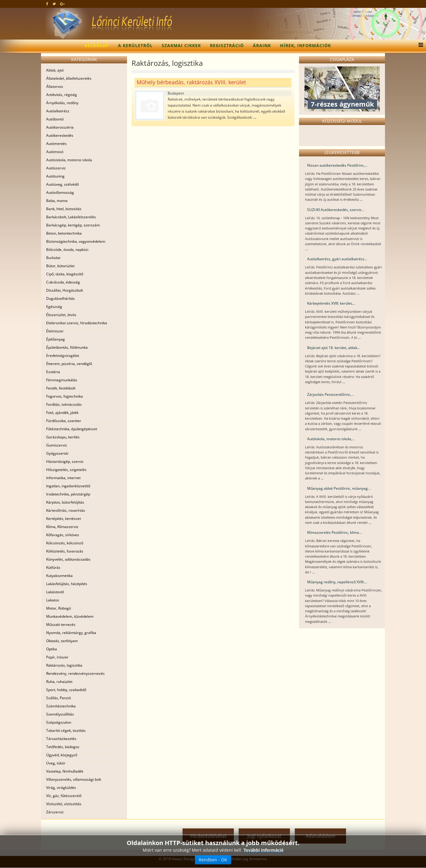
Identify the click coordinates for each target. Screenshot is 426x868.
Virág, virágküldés (61, 788)
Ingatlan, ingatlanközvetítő (68, 486)
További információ (264, 850)
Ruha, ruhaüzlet (59, 682)
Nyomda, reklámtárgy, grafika (71, 633)
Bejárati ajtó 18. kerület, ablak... (334, 348)
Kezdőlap (97, 45)
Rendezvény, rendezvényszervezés (75, 673)
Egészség (54, 307)
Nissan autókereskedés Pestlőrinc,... (337, 165)
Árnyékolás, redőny (62, 103)
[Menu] (419, 46)
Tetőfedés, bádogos (63, 747)
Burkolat (53, 258)
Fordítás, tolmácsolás (64, 404)
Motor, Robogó (59, 608)
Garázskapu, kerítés (63, 437)
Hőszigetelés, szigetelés (66, 470)
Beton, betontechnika (64, 233)
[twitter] (54, 4)
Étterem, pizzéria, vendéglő (69, 364)
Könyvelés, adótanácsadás (68, 559)
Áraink (262, 45)
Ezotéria (53, 372)
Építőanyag (56, 339)
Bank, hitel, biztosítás (64, 209)
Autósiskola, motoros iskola (69, 160)
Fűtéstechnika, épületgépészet (72, 429)
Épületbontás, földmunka (67, 347)
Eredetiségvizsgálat (63, 356)
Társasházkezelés (61, 739)
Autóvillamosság (60, 192)
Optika (52, 649)
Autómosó (55, 152)
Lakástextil (55, 592)
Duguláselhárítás (60, 298)
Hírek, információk (305, 45)
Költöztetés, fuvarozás (65, 551)
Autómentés (56, 144)
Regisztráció (227, 45)
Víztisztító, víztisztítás (64, 804)
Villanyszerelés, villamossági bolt (74, 779)
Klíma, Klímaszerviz (62, 527)
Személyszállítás (60, 714)
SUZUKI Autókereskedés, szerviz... (336, 210)
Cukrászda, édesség (63, 282)
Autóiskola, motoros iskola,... (331, 439)
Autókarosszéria (60, 127)
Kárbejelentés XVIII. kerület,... (331, 303)
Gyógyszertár (57, 453)
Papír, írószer (57, 657)
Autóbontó (55, 119)
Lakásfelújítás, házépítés (67, 584)
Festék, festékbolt (61, 388)
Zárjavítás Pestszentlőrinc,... (331, 394)
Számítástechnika (61, 706)
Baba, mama (57, 201)
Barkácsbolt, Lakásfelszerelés (71, 217)
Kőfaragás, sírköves (63, 535)
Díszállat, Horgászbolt (65, 290)
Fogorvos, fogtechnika (65, 396)
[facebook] (47, 4)
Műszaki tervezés (61, 625)
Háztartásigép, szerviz (65, 461)
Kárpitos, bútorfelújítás (65, 502)
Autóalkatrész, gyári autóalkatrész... (337, 259)
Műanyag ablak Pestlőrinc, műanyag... (339, 488)
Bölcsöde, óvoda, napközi (67, 250)
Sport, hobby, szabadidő (66, 690)
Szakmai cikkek (181, 45)
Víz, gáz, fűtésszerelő (64, 796)
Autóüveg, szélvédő (62, 184)
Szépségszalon (59, 722)
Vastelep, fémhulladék (65, 771)
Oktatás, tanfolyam (62, 641)
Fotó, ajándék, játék (62, 413)
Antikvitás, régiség (62, 95)
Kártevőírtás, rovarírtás (66, 510)
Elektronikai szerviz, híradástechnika (77, 323)
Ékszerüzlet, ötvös (61, 315)
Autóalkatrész (58, 111)
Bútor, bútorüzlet (60, 266)
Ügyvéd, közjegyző (62, 755)
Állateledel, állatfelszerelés (69, 78)
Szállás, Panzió (59, 698)
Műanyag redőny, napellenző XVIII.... (337, 582)
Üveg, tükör (56, 763)
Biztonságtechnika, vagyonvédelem (76, 241)
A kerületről (135, 45)
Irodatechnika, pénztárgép (68, 494)
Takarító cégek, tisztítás (66, 730)
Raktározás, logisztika (64, 665)
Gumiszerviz (57, 445)
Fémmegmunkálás (62, 380)
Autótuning (55, 176)
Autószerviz (56, 168)
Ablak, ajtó (55, 70)
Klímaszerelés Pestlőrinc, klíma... (334, 532)
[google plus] (62, 4)
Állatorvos (55, 86)
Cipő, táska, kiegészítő (65, 274)
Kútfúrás (53, 567)
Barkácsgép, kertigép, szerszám (73, 225)
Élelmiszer (55, 331)
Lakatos (53, 600)
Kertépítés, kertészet (64, 519)
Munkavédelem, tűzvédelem (70, 616)
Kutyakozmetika (59, 576)
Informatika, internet (63, 478)
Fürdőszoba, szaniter (64, 421)
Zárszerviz (55, 812)
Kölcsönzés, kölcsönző (65, 543)
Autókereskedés (60, 135)
